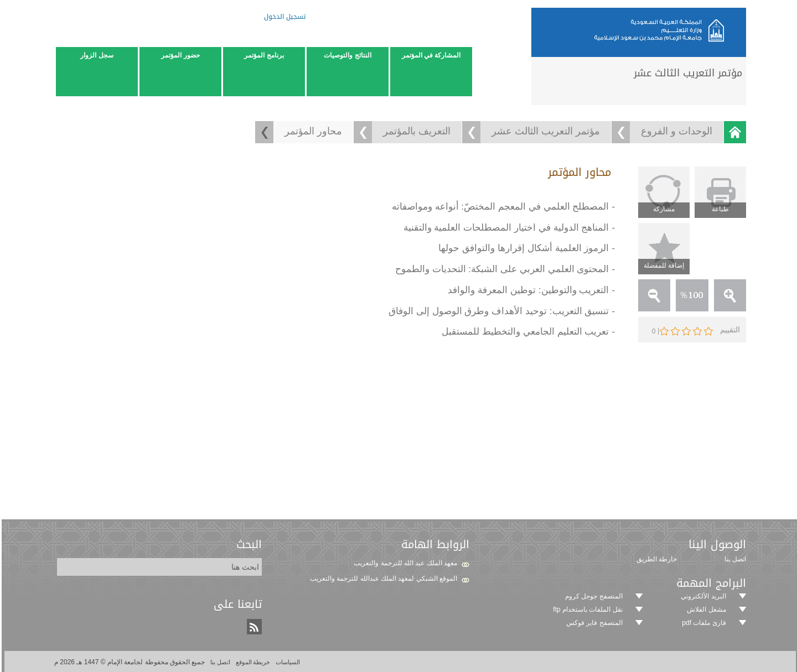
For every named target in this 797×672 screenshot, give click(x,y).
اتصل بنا (218, 662)
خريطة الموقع (251, 662)
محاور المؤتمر (312, 131)
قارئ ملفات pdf (702, 623)
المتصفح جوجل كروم (592, 596)
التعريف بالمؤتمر (415, 131)
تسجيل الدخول (283, 18)
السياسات (285, 662)
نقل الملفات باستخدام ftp (586, 610)
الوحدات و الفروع (675, 131)
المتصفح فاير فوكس (593, 623)
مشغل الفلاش (705, 610)
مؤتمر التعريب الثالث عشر (544, 131)
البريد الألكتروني (702, 596)
